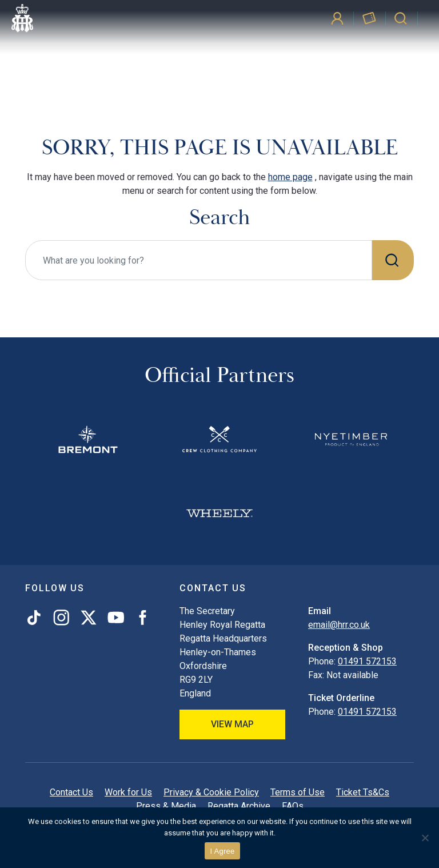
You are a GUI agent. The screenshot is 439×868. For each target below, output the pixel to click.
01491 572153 (367, 661)
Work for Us (128, 792)
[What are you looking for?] (199, 260)
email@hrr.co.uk (339, 625)
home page (290, 177)
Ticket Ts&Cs (363, 792)
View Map (232, 724)
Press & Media (166, 806)
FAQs (293, 806)
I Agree (223, 851)
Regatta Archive (239, 806)
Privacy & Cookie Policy (211, 792)
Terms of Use (298, 792)
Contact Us (71, 792)
